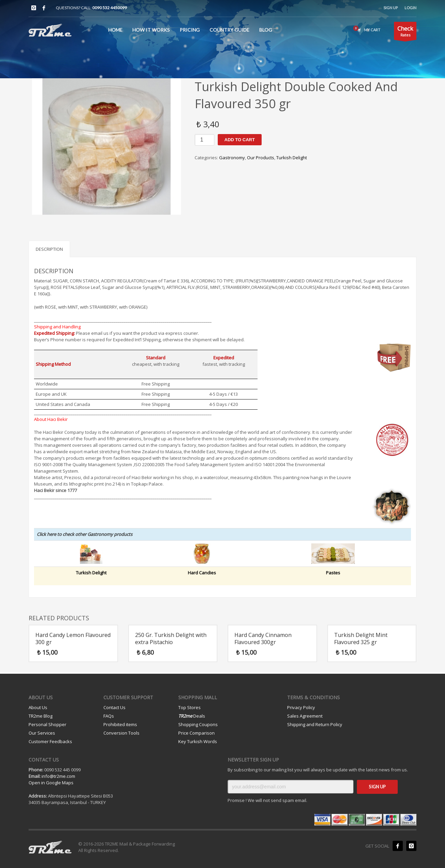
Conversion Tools (121, 733)
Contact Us (114, 707)
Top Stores (189, 707)
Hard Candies (202, 573)
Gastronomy (232, 158)
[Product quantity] (204, 140)
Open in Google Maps (51, 783)
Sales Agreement (305, 716)
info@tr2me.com (58, 776)
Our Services (42, 733)
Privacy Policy (301, 707)
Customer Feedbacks (50, 741)
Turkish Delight (292, 158)
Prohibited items (120, 724)
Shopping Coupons (198, 724)
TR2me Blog (40, 716)
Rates (405, 32)
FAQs (109, 716)
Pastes (333, 573)
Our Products (261, 158)
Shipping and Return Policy (315, 724)
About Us (38, 707)
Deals (192, 716)
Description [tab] (49, 249)
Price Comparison (196, 733)
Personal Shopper (47, 724)
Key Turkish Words (198, 741)
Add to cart (240, 140)
